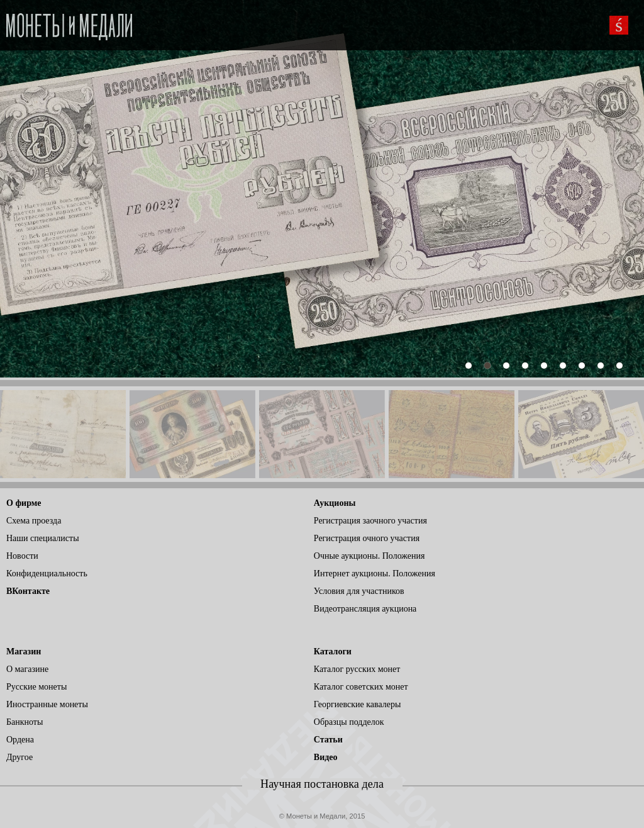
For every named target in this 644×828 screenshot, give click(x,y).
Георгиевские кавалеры (358, 704)
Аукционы (335, 503)
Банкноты (25, 722)
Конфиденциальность (47, 573)
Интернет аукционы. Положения (375, 573)
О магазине (27, 669)
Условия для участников (359, 591)
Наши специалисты (43, 538)
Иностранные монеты (47, 704)
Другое (19, 757)
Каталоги (333, 652)
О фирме (24, 503)
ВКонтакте (28, 591)
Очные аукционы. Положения (369, 556)
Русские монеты (36, 687)
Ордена (20, 740)
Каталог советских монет (361, 687)
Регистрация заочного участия (370, 521)
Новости (22, 556)
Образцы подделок (349, 722)
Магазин (24, 652)
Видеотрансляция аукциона (365, 609)
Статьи (328, 740)
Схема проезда (34, 521)
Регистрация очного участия (367, 538)
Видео (326, 757)
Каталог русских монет (357, 669)
